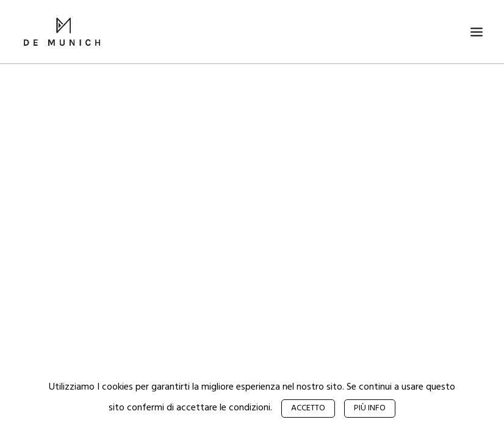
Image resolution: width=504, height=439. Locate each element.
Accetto (308, 408)
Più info (370, 408)
